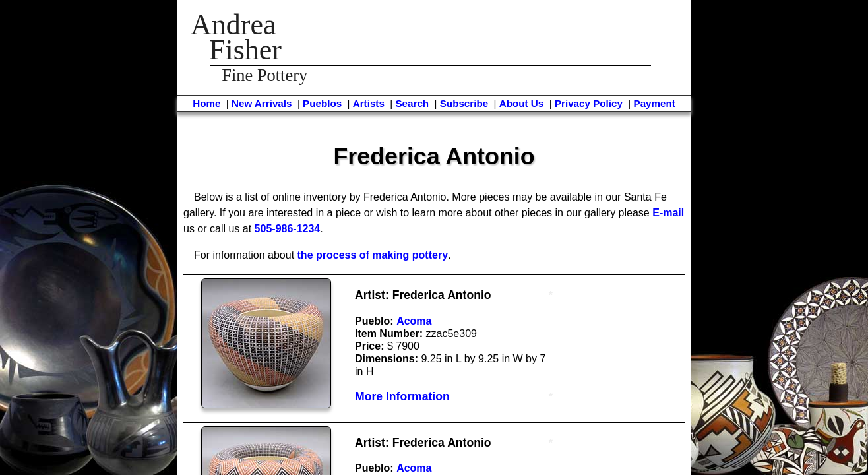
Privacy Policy (589, 103)
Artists (369, 103)
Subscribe (464, 103)
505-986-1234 (288, 229)
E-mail (668, 213)
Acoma (414, 321)
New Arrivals (262, 103)
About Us (522, 103)
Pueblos (322, 103)
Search (412, 103)
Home (206, 103)
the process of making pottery (373, 255)
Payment (655, 103)
